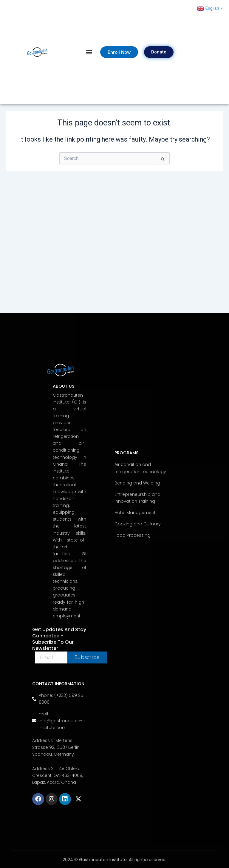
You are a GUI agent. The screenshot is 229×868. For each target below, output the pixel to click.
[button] (89, 52)
